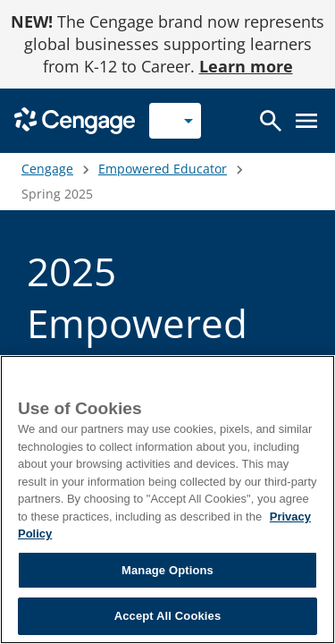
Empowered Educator (163, 169)
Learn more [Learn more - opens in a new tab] (246, 66)
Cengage (47, 169)
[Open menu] (306, 121)
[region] (167, 500)
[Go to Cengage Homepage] (75, 119)
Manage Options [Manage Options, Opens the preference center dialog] (167, 570)
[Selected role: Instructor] (175, 121)
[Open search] (271, 121)
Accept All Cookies (168, 616)
